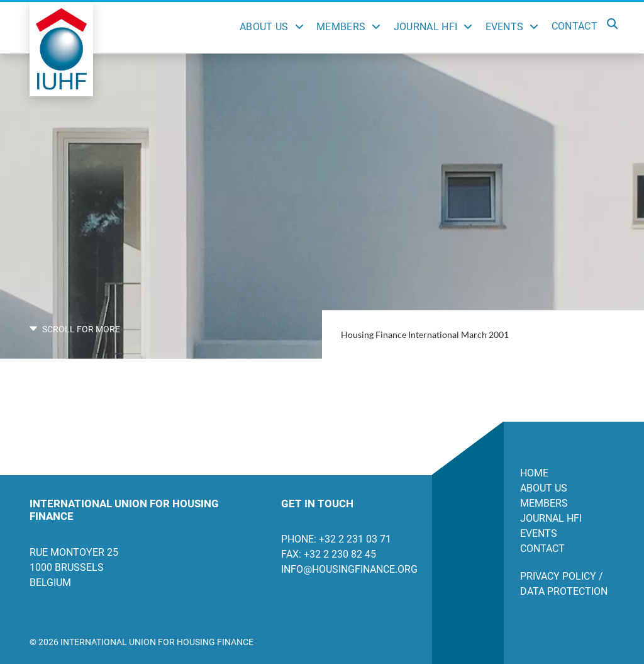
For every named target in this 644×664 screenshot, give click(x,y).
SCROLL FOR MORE (75, 329)
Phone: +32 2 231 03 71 (336, 539)
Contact (575, 26)
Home (534, 473)
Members (341, 27)
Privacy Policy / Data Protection (564, 584)
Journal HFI (426, 27)
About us (544, 488)
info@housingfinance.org (347, 569)
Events (505, 27)
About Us (264, 27)
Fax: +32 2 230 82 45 (329, 554)
